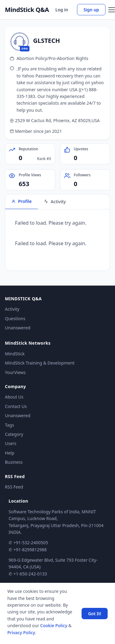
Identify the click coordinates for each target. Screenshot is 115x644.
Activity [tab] (55, 202)
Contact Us (16, 406)
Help (10, 453)
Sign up (91, 10)
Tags (10, 425)
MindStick (15, 354)
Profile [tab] (21, 201)
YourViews (15, 372)
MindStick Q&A (27, 10)
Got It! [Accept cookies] (95, 614)
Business (14, 462)
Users (11, 443)
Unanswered (18, 328)
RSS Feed (14, 487)
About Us (14, 397)
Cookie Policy (54, 625)
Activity (12, 309)
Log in (62, 10)
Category (14, 434)
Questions (15, 318)
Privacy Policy (21, 633)
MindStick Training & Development (40, 363)
